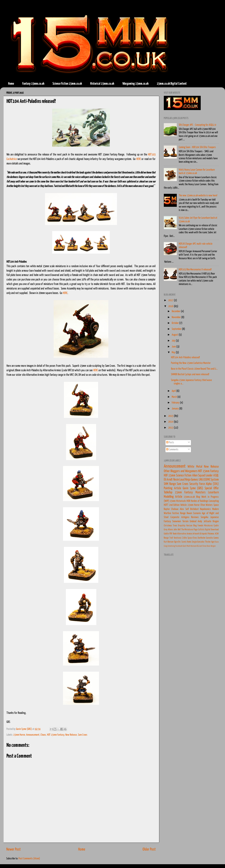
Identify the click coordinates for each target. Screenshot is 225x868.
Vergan (213, 546)
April (174, 391)
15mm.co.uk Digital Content (172, 84)
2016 (171, 306)
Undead (193, 521)
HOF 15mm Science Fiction (178, 476)
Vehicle (184, 505)
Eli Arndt (168, 480)
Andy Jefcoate (204, 521)
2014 (171, 422)
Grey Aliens (168, 530)
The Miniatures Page (189, 530)
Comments (172, 449)
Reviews (195, 517)
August (175, 335)
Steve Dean (206, 546)
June (174, 347)
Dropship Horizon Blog (187, 526)
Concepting (214, 501)
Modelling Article (173, 497)
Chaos (43, 735)
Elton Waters (207, 505)
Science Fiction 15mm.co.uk (67, 84)
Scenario (197, 513)
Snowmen (177, 521)
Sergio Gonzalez (198, 542)
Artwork (196, 534)
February (176, 403)
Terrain (185, 521)
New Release (71, 735)
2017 (171, 300)
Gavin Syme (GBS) (193, 488)
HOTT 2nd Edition (172, 505)
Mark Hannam (192, 546)
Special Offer (212, 488)
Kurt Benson (169, 542)
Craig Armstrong (169, 546)
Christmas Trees (170, 526)
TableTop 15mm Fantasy (178, 492)
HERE (139, 159)
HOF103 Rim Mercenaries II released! (195, 270)
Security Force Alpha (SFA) (204, 484)
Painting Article (172, 488)
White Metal (195, 467)
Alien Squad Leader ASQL (205, 476)
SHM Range (170, 484)
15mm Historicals (178, 501)
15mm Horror (19, 735)
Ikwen (189, 513)
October (175, 323)
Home (11, 84)
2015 (171, 416)
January (175, 409)
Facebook (179, 546)
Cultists (201, 530)
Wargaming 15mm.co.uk (135, 84)
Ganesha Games (212, 538)
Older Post (149, 849)
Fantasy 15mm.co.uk (33, 84)
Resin (176, 480)
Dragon (216, 521)
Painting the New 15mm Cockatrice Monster (191, 363)
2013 (171, 428)
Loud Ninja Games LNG (191, 480)
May (174, 352)
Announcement (33, 735)
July (174, 341)
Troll (171, 538)
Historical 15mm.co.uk (102, 84)
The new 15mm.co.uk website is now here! (198, 196)
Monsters (201, 492)
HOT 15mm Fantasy (56, 735)
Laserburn (213, 492)
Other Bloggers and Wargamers (181, 471)
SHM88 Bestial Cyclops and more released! (190, 374)
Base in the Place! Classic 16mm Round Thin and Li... (194, 369)
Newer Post (13, 849)
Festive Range (179, 513)
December (176, 311)
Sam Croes (83, 735)
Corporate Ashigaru (180, 517)
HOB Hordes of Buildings (197, 501)
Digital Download (212, 530)
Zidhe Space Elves (190, 538)
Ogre (176, 542)
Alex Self (184, 509)
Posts (170, 442)
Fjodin (216, 526)
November (176, 317)
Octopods (203, 534)
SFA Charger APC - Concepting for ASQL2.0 (197, 125)
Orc (180, 542)
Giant (185, 546)
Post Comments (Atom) (29, 859)
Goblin (166, 534)
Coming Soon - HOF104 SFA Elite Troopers (197, 147)
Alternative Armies (185, 534)
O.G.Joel (199, 546)
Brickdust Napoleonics (201, 509)
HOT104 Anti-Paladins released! (185, 357)
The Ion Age (210, 542)
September (177, 329)
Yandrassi (178, 538)
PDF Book (173, 534)
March (175, 397)
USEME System (211, 480)
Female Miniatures (205, 526)
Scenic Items (186, 542)
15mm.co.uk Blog (192, 497)
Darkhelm (201, 538)
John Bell (177, 530)
